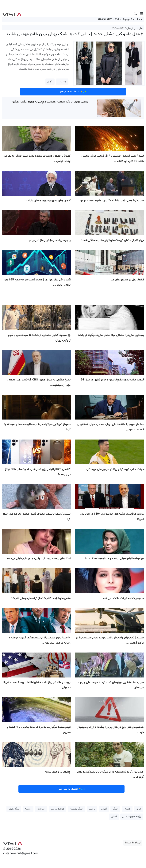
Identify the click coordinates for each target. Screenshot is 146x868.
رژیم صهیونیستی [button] (132, 817)
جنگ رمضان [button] (76, 809)
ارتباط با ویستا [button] (133, 843)
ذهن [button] (50, 82)
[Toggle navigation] (142, 14)
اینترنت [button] (62, 82)
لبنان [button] (114, 817)
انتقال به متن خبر (73, 92)
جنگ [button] (115, 809)
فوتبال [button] (127, 809)
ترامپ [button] (92, 809)
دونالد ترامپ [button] (57, 809)
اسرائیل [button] (41, 809)
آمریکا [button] (104, 809)
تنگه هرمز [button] (14, 809)
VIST (12, 14)
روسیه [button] (28, 809)
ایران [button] (138, 809)
